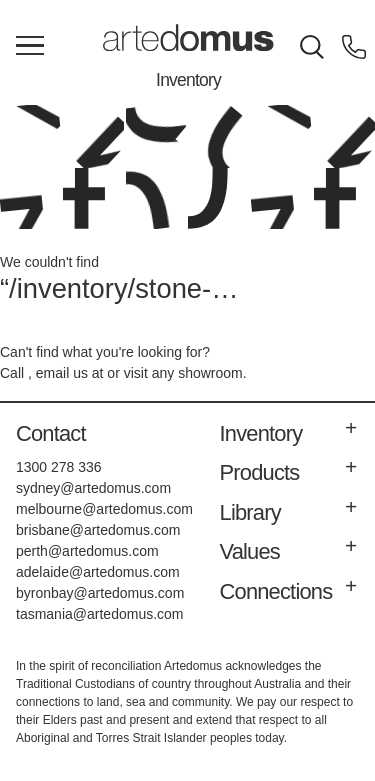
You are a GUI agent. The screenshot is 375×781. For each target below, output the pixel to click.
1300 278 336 (59, 467)
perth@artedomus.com (87, 551)
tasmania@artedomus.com (100, 614)
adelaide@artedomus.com (98, 572)
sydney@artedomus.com (93, 488)
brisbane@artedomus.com (98, 530)
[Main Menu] (30, 47)
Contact (51, 433)
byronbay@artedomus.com (100, 593)
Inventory (188, 80)
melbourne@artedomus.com (104, 509)
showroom (210, 373)
